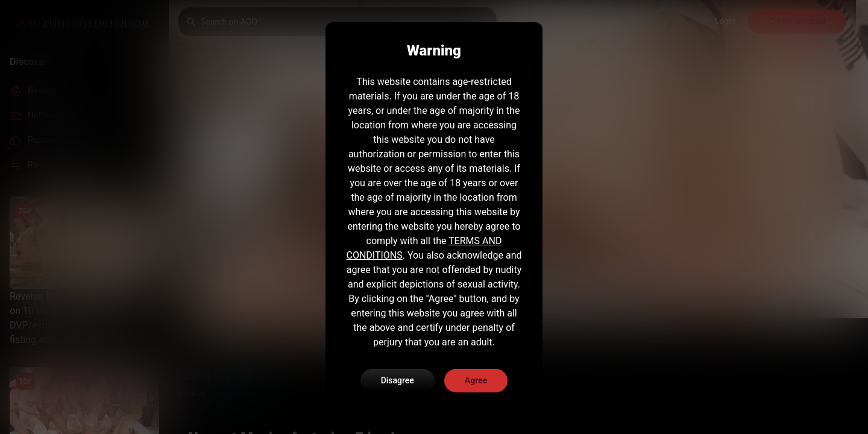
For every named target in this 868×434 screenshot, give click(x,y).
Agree (476, 380)
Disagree (398, 380)
